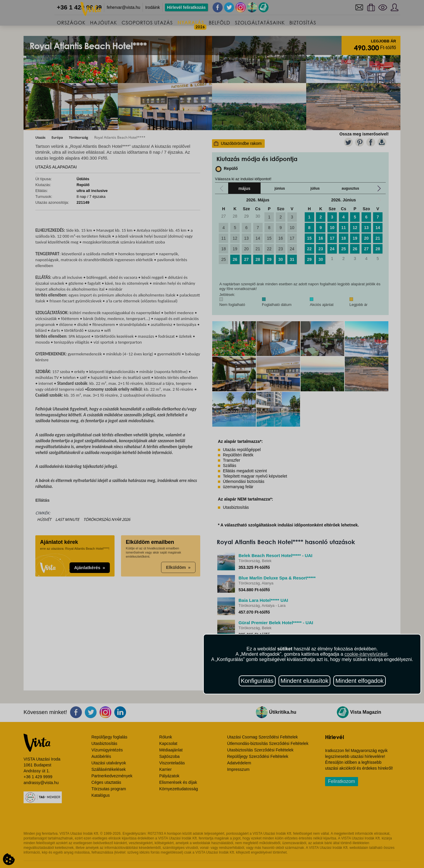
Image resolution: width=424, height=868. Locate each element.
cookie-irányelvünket (366, 654)
